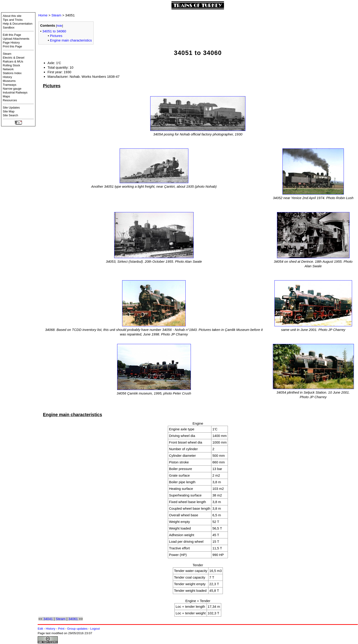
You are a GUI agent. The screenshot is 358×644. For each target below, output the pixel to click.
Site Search (10, 115)
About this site (12, 16)
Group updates (77, 629)
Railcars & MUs (13, 61)
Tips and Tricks (13, 20)
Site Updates (11, 108)
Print (61, 629)
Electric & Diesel (14, 58)
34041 (48, 619)
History (7, 77)
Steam (7, 54)
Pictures (56, 36)
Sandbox (9, 27)
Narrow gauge (12, 89)
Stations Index (12, 73)
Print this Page (12, 46)
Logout (95, 629)
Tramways (9, 85)
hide (60, 26)
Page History (11, 43)
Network (8, 69)
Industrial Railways (15, 92)
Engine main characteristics (71, 40)
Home (43, 15)
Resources (10, 100)
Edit (40, 629)
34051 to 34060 (54, 31)
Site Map (9, 111)
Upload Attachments (16, 39)
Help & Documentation (18, 24)
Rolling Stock (11, 65)
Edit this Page (12, 35)
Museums (9, 81)
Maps (6, 96)
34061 (73, 619)
